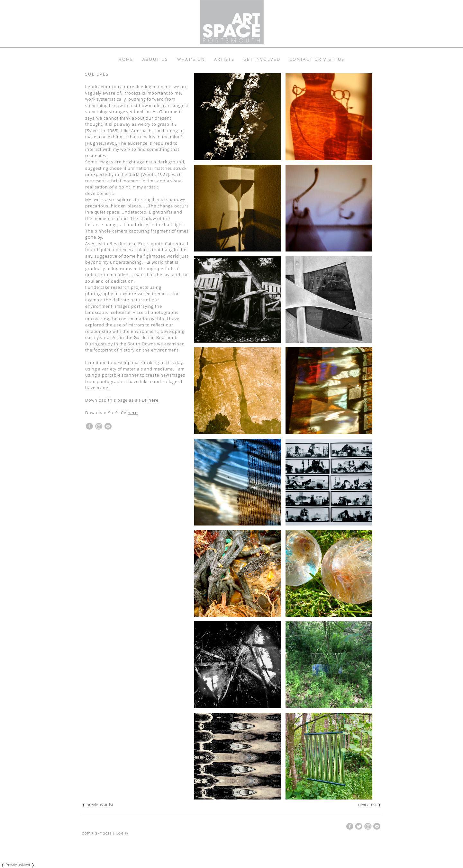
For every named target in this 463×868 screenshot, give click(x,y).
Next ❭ (29, 865)
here (154, 400)
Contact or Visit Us (317, 59)
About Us (155, 59)
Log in (123, 834)
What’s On (191, 59)
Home (126, 59)
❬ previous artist (98, 805)
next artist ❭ (370, 805)
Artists (224, 59)
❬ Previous (11, 865)
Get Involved (262, 59)
